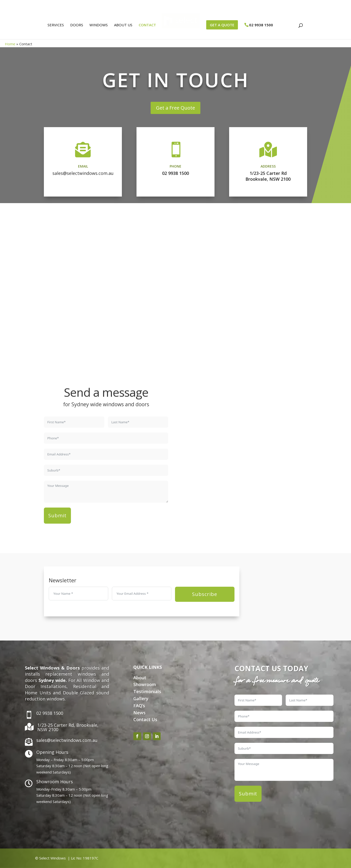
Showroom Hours (55, 782)
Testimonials (147, 691)
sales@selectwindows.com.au (83, 173)
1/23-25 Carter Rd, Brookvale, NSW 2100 (68, 727)
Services (54, 27)
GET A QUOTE (224, 27)
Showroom (145, 684)
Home (10, 44)
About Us (122, 27)
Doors (75, 27)
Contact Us (145, 719)
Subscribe (205, 594)
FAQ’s (139, 706)
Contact (146, 27)
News (139, 713)
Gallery (141, 698)
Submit (57, 515)
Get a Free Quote (175, 108)
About (140, 678)
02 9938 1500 (175, 173)
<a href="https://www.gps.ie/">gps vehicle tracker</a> (245, 458)
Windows (97, 27)
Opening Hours (52, 752)
